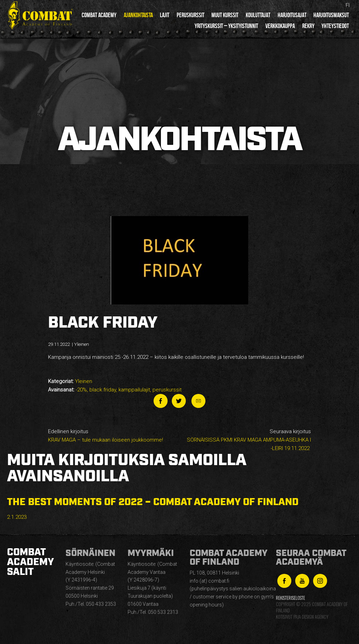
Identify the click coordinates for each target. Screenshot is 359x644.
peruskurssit (167, 390)
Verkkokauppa (280, 26)
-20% (81, 390)
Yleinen (84, 381)
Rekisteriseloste (290, 598)
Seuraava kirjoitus (248, 440)
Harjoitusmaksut (331, 15)
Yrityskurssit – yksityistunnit (226, 26)
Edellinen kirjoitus (111, 436)
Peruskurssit (191, 15)
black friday (103, 390)
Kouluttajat (258, 15)
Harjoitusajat (292, 15)
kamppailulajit (134, 390)
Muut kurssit (225, 15)
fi (348, 5)
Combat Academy (99, 15)
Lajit (165, 15)
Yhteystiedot (335, 26)
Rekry (308, 26)
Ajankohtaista (138, 15)
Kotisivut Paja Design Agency (302, 617)
